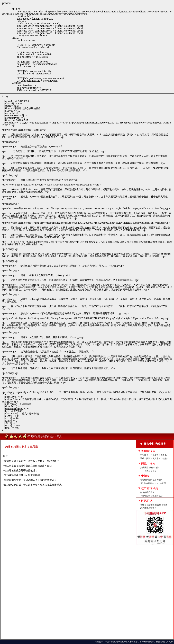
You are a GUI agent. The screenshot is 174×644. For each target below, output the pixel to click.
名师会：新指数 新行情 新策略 (154, 505)
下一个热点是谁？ (148, 471)
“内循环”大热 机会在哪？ (152, 480)
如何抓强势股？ (147, 492)
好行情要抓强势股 (148, 508)
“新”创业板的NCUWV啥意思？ (154, 483)
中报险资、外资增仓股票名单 (153, 455)
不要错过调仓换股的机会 (151, 496)
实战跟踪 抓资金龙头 (150, 468)
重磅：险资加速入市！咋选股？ (154, 459)
